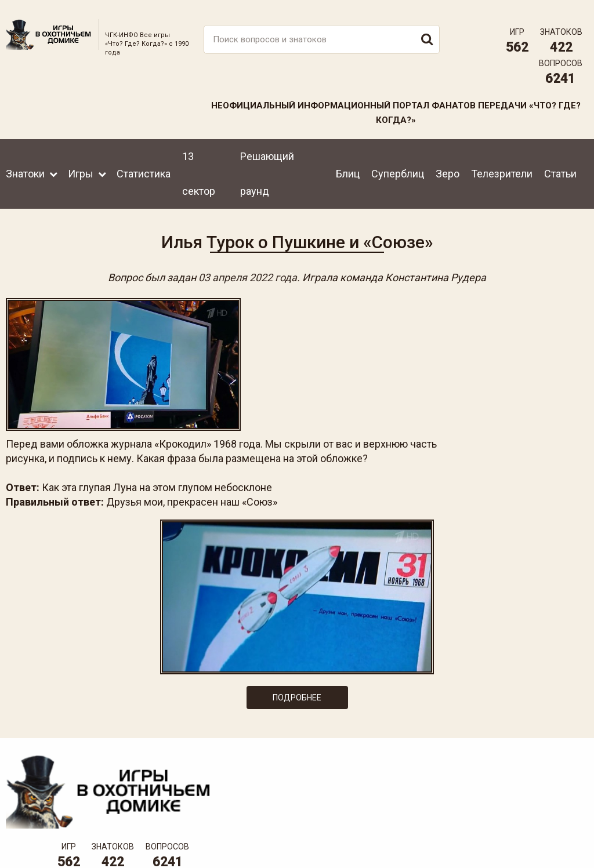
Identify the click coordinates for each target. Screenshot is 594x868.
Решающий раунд (267, 166)
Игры (81, 166)
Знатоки (25, 166)
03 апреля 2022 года (248, 272)
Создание (547, 836)
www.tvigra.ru (383, 797)
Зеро (448, 166)
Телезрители (502, 166)
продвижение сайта (561, 843)
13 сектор (199, 166)
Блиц (348, 166)
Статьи (560, 166)
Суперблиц (398, 166)
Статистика (144, 166)
